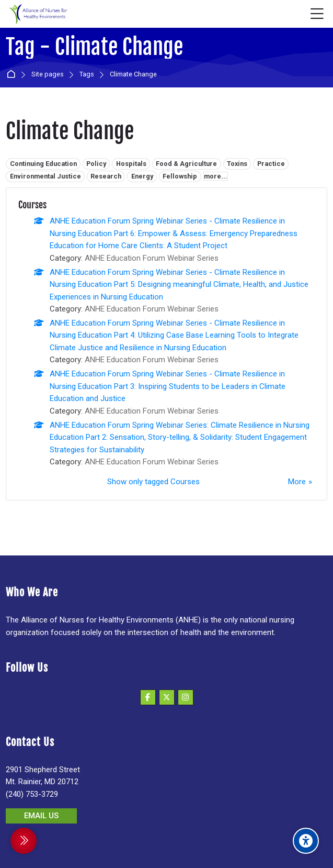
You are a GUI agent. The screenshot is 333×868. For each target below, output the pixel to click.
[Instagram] (186, 697)
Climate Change (133, 75)
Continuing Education (43, 164)
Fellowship (180, 176)
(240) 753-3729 (32, 794)
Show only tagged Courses (153, 482)
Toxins (237, 164)
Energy (142, 176)
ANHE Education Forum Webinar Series (152, 258)
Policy (96, 164)
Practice (271, 164)
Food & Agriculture (186, 164)
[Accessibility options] (306, 841)
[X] (167, 697)
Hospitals (131, 164)
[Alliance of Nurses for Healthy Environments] (37, 14)
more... (216, 176)
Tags (87, 75)
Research (106, 176)
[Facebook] (148, 697)
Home (13, 75)
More (297, 482)
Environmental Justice (45, 176)
